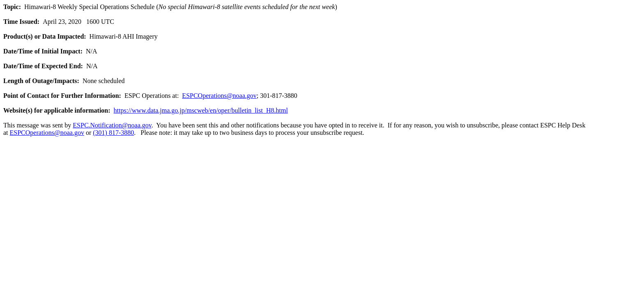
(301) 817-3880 (113, 133)
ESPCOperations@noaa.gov (219, 96)
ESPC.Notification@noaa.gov (112, 125)
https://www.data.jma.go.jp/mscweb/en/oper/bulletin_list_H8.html (201, 110)
